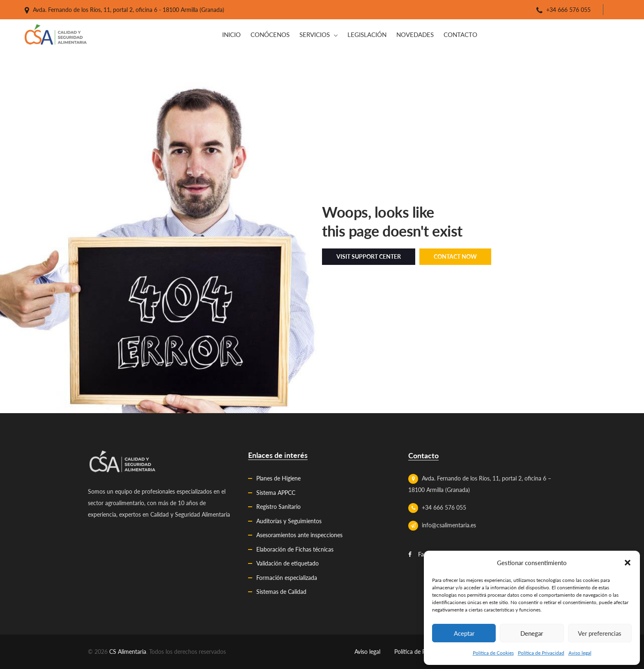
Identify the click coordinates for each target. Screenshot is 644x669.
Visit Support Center (369, 256)
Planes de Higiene (278, 478)
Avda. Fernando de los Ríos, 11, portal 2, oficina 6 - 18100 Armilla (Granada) (129, 10)
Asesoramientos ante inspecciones (299, 535)
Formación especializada (287, 578)
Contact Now (455, 256)
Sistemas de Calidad (281, 592)
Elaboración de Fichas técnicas (295, 549)
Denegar (532, 633)
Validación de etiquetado (287, 563)
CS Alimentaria (128, 652)
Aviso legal (580, 653)
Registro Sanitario (278, 507)
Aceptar (464, 633)
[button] (628, 563)
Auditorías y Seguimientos (289, 521)
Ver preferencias (600, 633)
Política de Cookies (493, 653)
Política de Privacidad (541, 653)
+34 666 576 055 (568, 10)
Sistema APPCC (276, 493)
